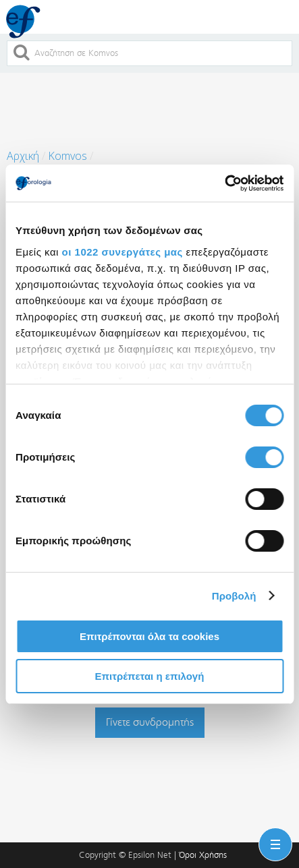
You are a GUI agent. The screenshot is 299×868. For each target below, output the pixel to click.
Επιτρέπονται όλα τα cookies (149, 636)
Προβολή (234, 596)
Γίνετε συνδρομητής (150, 722)
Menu (273, 836)
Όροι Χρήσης (203, 855)
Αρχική (23, 156)
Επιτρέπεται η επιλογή (150, 676)
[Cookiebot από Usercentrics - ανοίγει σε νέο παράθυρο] (224, 183)
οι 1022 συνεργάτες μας (123, 252)
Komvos (67, 156)
